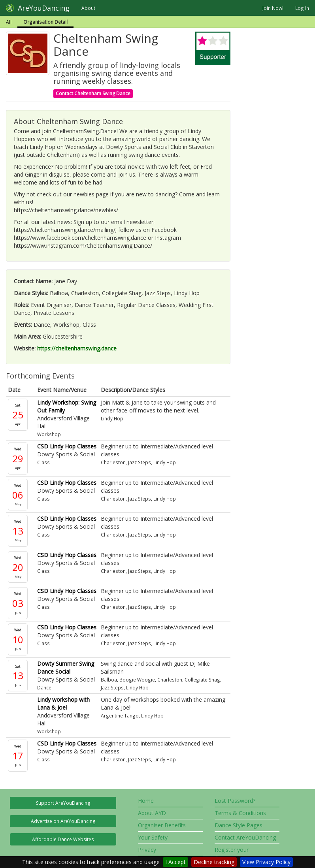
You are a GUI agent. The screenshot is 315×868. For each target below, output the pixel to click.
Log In (302, 8)
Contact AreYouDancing (245, 837)
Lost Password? (235, 801)
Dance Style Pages (239, 825)
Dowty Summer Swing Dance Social (66, 667)
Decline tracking (214, 862)
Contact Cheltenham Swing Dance (93, 93)
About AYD (152, 813)
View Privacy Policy (266, 862)
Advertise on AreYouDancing (63, 821)
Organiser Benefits (162, 825)
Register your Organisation (232, 854)
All (9, 22)
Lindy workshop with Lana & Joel (63, 703)
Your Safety (153, 837)
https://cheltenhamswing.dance (77, 348)
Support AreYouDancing (63, 803)
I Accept (175, 862)
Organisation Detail (45, 22)
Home (146, 801)
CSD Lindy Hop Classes (67, 446)
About (88, 8)
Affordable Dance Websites (63, 839)
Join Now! (273, 8)
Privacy (147, 850)
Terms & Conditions (240, 813)
